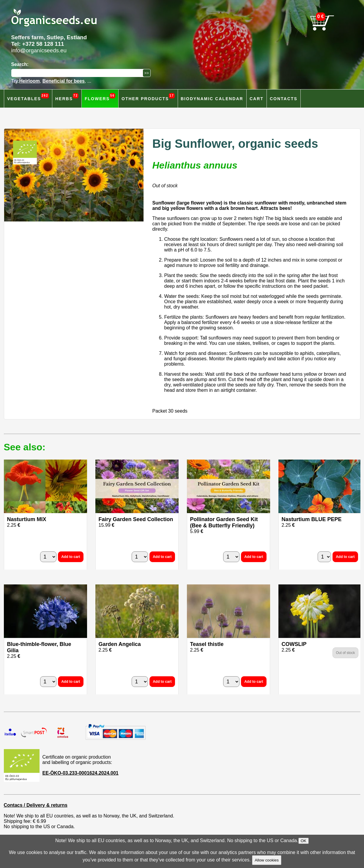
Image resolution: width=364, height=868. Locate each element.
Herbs (67, 97)
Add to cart (71, 557)
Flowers (100, 97)
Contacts (284, 99)
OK (304, 841)
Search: (20, 64)
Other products (148, 97)
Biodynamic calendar (212, 99)
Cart (257, 99)
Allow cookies (267, 860)
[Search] (78, 73)
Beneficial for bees (64, 81)
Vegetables (28, 97)
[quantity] (48, 557)
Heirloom (29, 81)
